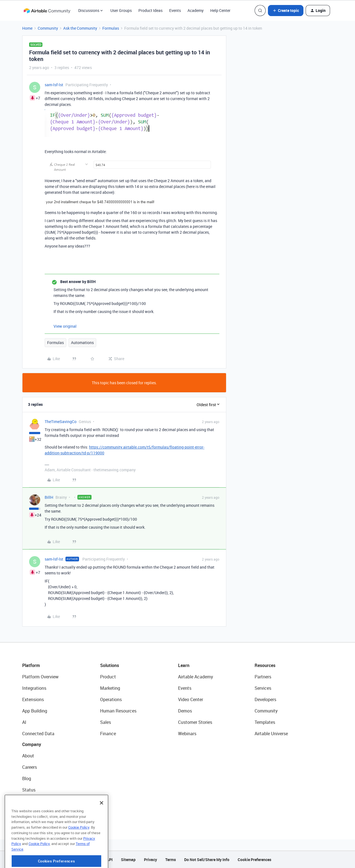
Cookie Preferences (254, 860)
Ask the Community (80, 28)
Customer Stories (195, 722)
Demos (185, 711)
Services (263, 688)
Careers (30, 767)
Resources (265, 665)
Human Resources (118, 711)
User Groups (121, 10)
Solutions (110, 665)
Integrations (34, 688)
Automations (82, 343)
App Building (35, 711)
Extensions (33, 699)
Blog (27, 778)
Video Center (191, 699)
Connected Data (38, 734)
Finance (108, 734)
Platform (31, 665)
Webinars (187, 734)
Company (32, 744)
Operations (111, 699)
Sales (106, 722)
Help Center (220, 10)
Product (108, 677)
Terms (171, 860)
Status (29, 790)
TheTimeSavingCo (61, 422)
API (110, 860)
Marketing (110, 688)
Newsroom (33, 801)
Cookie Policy (79, 844)
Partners (263, 677)
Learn (184, 665)
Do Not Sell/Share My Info (207, 860)
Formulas (111, 28)
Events (175, 10)
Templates (265, 722)
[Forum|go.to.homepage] (47, 11)
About (28, 756)
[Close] (102, 819)
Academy (196, 10)
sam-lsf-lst (54, 85)
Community (48, 28)
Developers (265, 699)
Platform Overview (40, 677)
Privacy (150, 860)
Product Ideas (150, 10)
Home (27, 28)
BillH (49, 497)
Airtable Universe (271, 734)
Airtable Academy (196, 677)
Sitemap (128, 860)
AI (24, 722)
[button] (286, 11)
